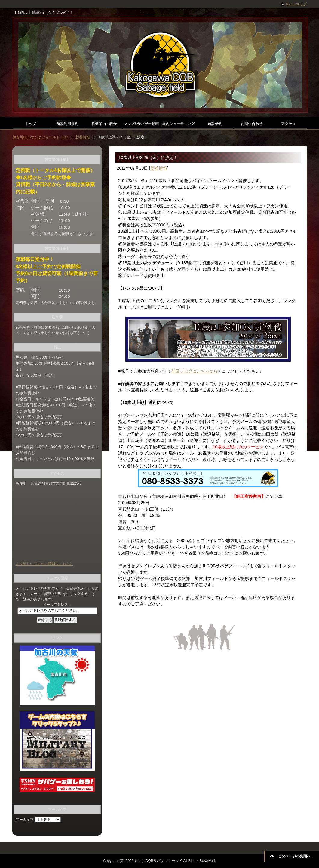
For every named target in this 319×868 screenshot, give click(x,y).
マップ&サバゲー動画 (141, 124)
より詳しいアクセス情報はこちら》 (44, 564)
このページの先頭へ (294, 856)
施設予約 (215, 124)
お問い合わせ (252, 124)
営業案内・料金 (104, 124)
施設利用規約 (67, 124)
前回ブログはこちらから (195, 371)
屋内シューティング (178, 124)
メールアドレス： (57, 605)
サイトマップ (296, 4)
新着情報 (159, 168)
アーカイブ (25, 820)
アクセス (288, 124)
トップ (31, 124)
